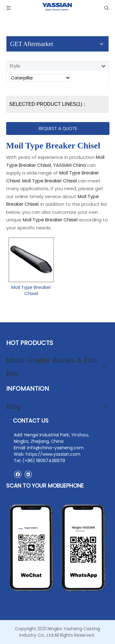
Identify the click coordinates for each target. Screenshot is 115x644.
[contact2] (57, 548)
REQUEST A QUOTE (58, 128)
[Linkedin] (28, 474)
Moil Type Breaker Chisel (31, 290)
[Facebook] (18, 474)
